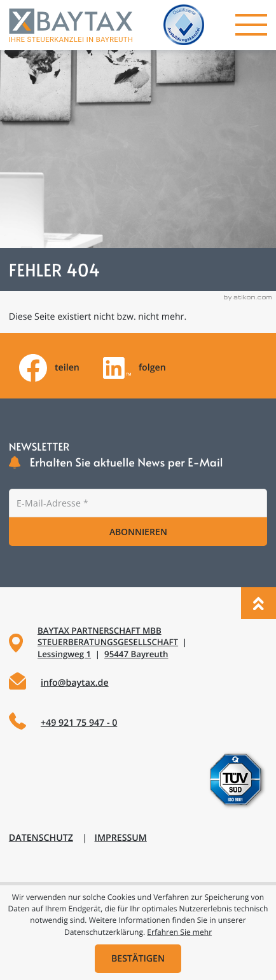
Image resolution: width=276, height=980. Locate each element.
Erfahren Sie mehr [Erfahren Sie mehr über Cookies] (179, 932)
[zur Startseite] (71, 25)
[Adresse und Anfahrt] (138, 643)
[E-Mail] (138, 503)
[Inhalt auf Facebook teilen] (49, 368)
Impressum (121, 838)
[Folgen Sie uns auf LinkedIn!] (135, 368)
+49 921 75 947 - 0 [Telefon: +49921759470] (79, 723)
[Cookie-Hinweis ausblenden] (138, 959)
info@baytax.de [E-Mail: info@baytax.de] (75, 683)
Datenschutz (41, 838)
